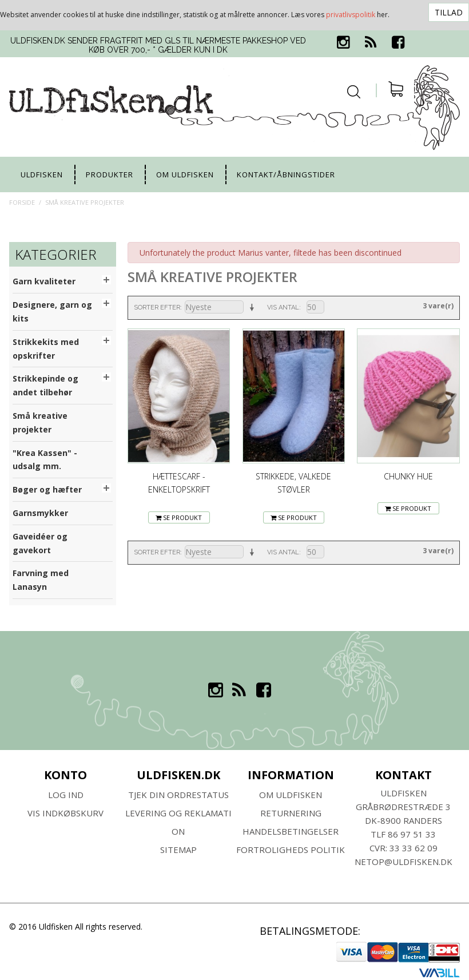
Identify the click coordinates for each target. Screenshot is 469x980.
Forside (22, 202)
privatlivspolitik (351, 15)
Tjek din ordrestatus (178, 795)
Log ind (66, 795)
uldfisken (42, 174)
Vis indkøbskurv (65, 813)
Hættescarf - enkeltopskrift (179, 483)
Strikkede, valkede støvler (293, 483)
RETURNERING (291, 813)
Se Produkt (179, 517)
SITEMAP (178, 850)
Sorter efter (157, 308)
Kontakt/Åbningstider (286, 174)
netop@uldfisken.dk (404, 862)
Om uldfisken (185, 174)
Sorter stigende (251, 308)
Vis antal (283, 308)
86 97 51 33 (412, 834)
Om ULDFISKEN (291, 795)
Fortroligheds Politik (291, 850)
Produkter (110, 174)
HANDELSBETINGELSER (291, 831)
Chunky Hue (408, 476)
